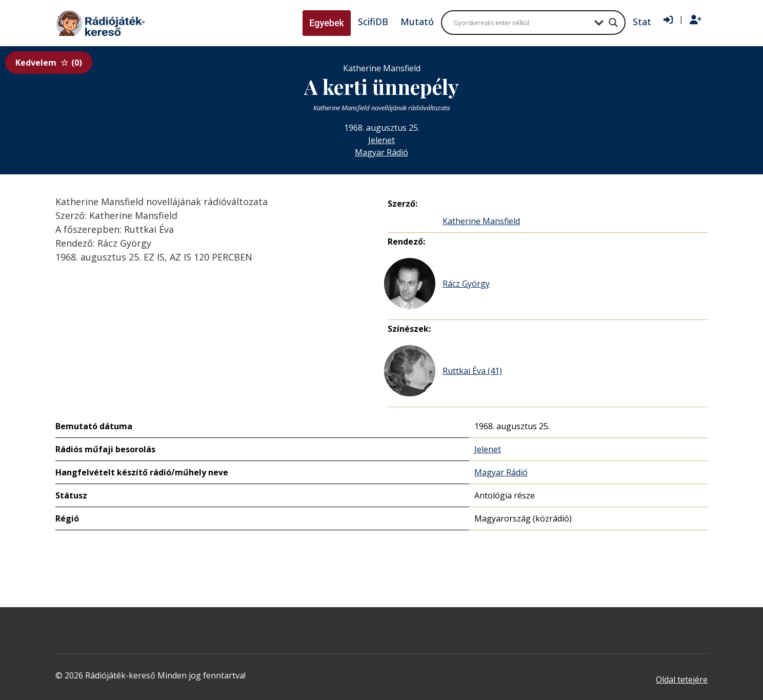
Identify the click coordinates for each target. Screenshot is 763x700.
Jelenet (382, 140)
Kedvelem (49, 63)
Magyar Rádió (382, 152)
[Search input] (521, 23)
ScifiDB (373, 22)
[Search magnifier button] (613, 23)
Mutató (417, 22)
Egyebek (327, 23)
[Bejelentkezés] (668, 20)
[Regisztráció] (696, 20)
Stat (642, 22)
